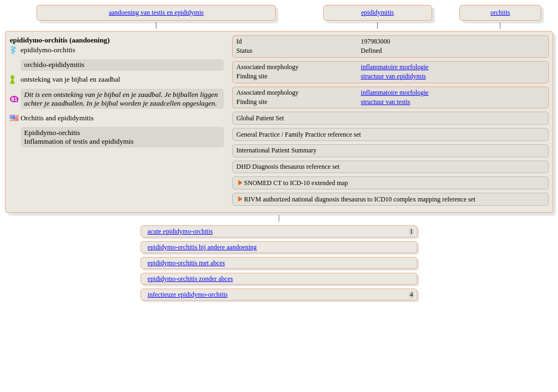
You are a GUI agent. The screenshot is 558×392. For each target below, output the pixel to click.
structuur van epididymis (393, 76)
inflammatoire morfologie (395, 67)
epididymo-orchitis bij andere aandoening (202, 247)
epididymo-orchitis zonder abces (190, 279)
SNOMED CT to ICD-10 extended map (296, 183)
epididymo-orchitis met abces (186, 263)
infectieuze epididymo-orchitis (188, 295)
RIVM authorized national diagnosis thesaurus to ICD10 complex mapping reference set (360, 199)
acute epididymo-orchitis (180, 231)
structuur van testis (386, 102)
